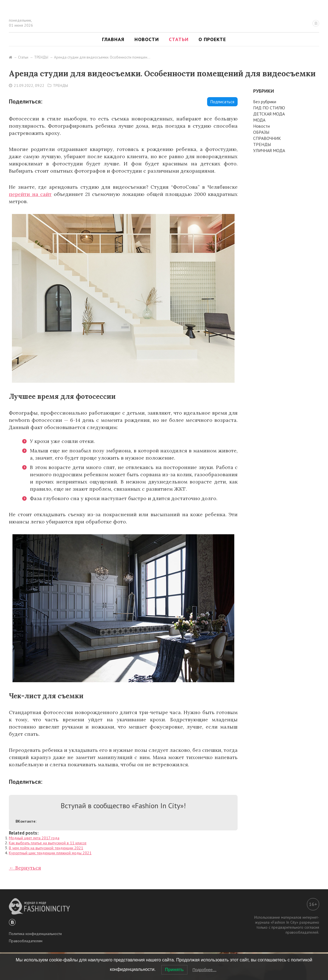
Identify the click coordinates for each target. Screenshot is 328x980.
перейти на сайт (30, 194)
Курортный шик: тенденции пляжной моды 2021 (50, 853)
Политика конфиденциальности (35, 934)
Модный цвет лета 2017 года (34, 838)
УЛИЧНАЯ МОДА (269, 150)
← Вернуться (25, 868)
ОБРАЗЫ (261, 132)
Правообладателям (26, 941)
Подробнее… (204, 970)
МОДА (259, 120)
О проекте (212, 39)
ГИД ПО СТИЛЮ (269, 108)
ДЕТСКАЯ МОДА (269, 114)
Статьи (179, 39)
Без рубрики (265, 102)
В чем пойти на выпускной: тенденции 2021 (46, 848)
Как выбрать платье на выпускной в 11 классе (48, 843)
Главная (113, 39)
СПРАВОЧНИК (267, 138)
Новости (147, 39)
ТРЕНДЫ (60, 85)
